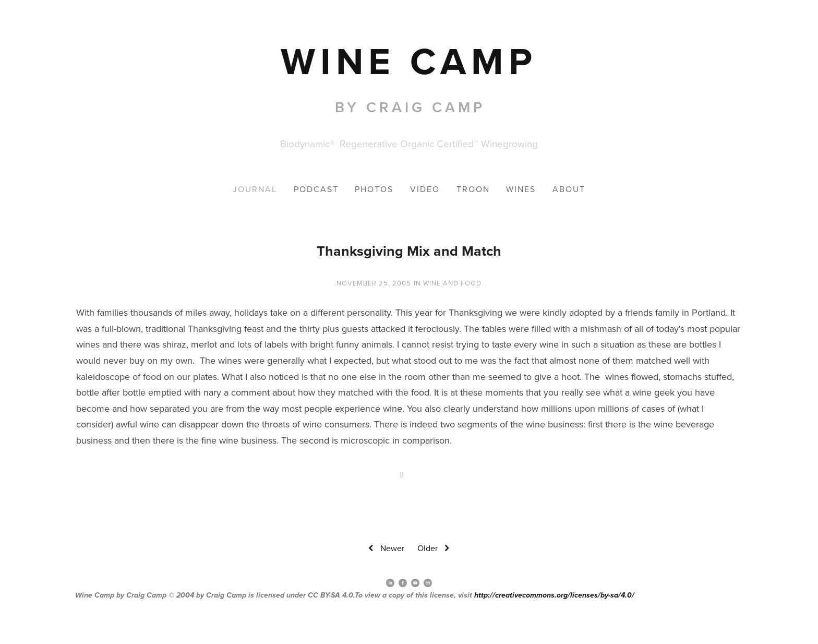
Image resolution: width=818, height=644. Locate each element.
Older (435, 548)
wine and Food (452, 283)
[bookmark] (409, 61)
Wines (521, 189)
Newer (385, 548)
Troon (473, 189)
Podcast (316, 189)
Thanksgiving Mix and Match (409, 251)
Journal (255, 189)
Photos (374, 189)
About (569, 189)
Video (425, 189)
